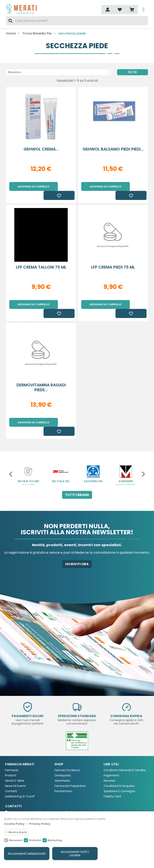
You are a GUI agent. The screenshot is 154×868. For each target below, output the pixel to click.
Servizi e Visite (15, 754)
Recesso (109, 754)
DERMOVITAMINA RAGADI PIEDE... (41, 370)
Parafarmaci (63, 765)
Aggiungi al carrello (33, 187)
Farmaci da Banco (67, 744)
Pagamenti (111, 749)
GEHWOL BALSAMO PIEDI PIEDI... (113, 149)
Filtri (133, 72)
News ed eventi (15, 759)
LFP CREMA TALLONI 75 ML (41, 258)
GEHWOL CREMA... (41, 149)
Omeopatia (63, 749)
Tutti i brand (77, 468)
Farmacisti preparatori (70, 759)
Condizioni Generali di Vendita (125, 744)
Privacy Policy (40, 824)
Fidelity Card (112, 770)
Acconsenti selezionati (27, 853)
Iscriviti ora (77, 537)
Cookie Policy (14, 824)
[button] (8, 448)
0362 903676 (18, 793)
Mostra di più (18, 832)
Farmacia (12, 744)
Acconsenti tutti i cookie (75, 853)
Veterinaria (62, 754)
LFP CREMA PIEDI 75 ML (113, 258)
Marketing (55, 840)
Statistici (35, 840)
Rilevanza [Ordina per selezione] (59, 72)
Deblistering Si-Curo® (20, 770)
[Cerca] (77, 21)
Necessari (16, 840)
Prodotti (11, 749)
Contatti (11, 765)
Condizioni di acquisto (119, 759)
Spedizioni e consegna (119, 765)
